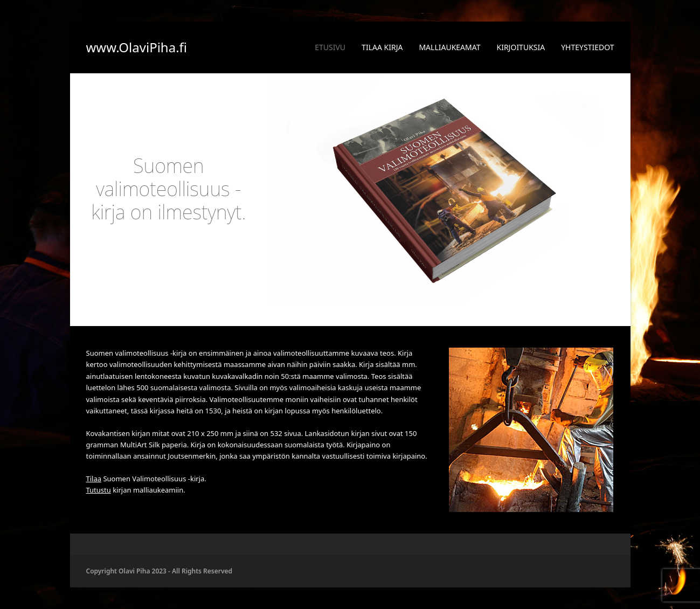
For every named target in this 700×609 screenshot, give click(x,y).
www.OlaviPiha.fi (137, 47)
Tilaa (94, 479)
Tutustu (99, 490)
